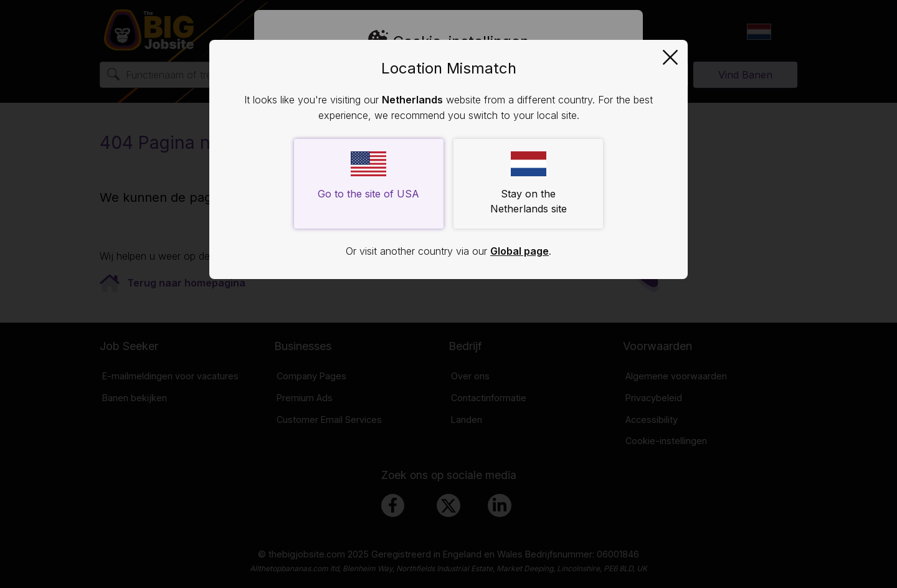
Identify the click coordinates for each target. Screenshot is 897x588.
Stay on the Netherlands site (529, 183)
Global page (520, 251)
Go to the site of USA (368, 176)
